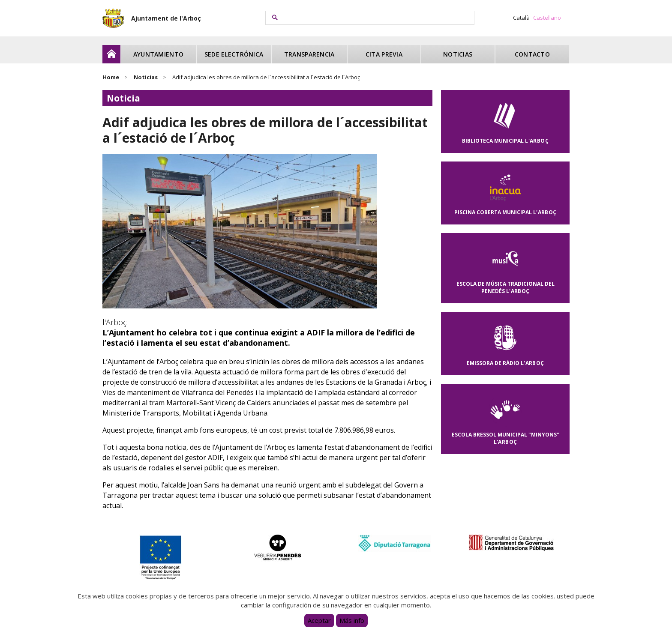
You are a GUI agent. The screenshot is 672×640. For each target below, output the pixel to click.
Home (111, 77)
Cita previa (384, 54)
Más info (352, 620)
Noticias (458, 54)
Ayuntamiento (158, 54)
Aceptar (319, 620)
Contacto (532, 54)
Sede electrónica (234, 54)
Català (521, 18)
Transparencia (309, 54)
